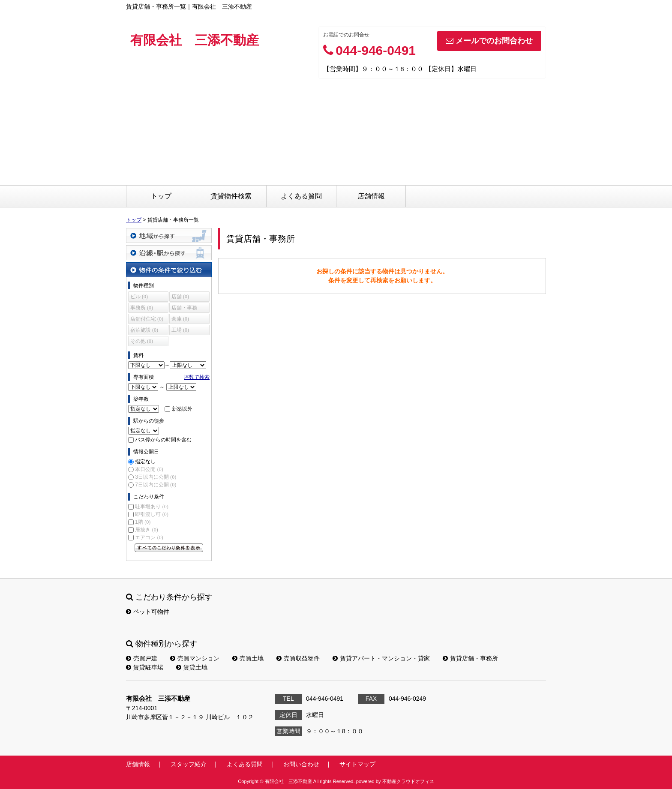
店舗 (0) (180, 297)
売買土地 (248, 658)
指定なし (145, 462)
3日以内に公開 (156, 477)
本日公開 (149, 469)
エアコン (149, 537)
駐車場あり (151, 507)
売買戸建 (142, 658)
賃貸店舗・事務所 (470, 658)
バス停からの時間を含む (163, 440)
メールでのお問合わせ (489, 41)
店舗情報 (371, 196)
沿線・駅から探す (169, 253)
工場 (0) (180, 330)
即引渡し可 (151, 514)
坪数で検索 (197, 377)
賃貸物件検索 (231, 196)
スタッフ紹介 (189, 764)
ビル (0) (139, 297)
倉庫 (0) (180, 319)
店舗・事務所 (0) (184, 309)
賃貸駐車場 (145, 667)
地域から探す (169, 235)
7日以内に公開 (156, 485)
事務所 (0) (142, 308)
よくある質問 (301, 196)
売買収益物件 (298, 658)
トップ (161, 196)
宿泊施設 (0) (144, 330)
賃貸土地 (192, 667)
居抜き (146, 530)
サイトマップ (357, 764)
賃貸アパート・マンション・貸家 (381, 658)
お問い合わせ (301, 764)
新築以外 (182, 409)
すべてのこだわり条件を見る (169, 548)
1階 (143, 522)
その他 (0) (142, 341)
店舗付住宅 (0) (147, 319)
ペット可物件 (148, 612)
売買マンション (195, 658)
